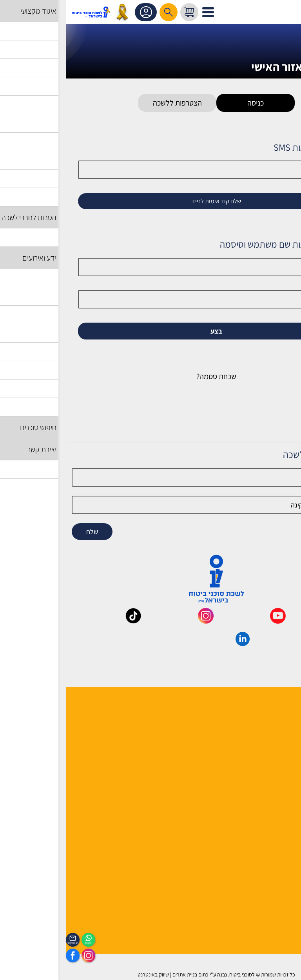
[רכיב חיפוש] (103, 12)
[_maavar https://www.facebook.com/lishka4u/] (284, 621)
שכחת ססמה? (150, 376)
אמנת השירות (279, 865)
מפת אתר (284, 835)
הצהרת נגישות (278, 855)
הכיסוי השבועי (278, 915)
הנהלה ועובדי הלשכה (270, 714)
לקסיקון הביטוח (277, 804)
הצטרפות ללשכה (112, 103)
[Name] (150, 477)
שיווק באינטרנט (87, 975)
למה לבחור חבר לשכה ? (267, 724)
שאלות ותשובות (277, 824)
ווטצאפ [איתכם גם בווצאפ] (23, 943)
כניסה (190, 103)
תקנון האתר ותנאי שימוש (266, 845)
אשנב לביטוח (280, 794)
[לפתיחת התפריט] (142, 12)
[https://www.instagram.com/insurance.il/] (23, 955)
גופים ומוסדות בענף (272, 814)
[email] (150, 505)
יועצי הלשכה (280, 744)
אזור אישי (81, 12)
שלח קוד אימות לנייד (150, 201)
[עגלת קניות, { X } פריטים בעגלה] (123, 12)
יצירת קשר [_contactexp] (7, 943)
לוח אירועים (281, 904)
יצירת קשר (283, 755)
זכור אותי (270, 345)
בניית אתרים (119, 975)
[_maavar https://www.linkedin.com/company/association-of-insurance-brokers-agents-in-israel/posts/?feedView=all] (177, 643)
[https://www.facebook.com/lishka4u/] (7, 955)
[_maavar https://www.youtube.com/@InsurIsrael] (212, 621)
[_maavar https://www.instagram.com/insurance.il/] (140, 621)
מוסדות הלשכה (277, 734)
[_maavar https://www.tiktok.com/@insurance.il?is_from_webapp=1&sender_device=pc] (67, 621)
